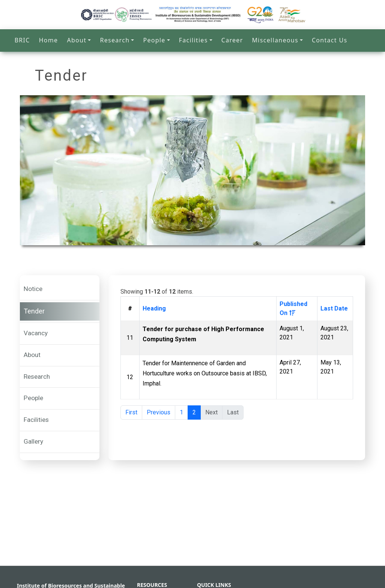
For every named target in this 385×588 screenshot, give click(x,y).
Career (232, 40)
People (33, 398)
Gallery (33, 441)
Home (49, 40)
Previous (159, 412)
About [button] (77, 40)
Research (37, 376)
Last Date (334, 308)
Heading (154, 308)
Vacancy (36, 333)
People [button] (154, 40)
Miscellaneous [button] (275, 40)
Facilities (36, 420)
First (131, 412)
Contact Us (329, 40)
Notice (33, 289)
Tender (34, 311)
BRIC (22, 40)
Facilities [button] (193, 40)
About (32, 355)
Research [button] (115, 40)
